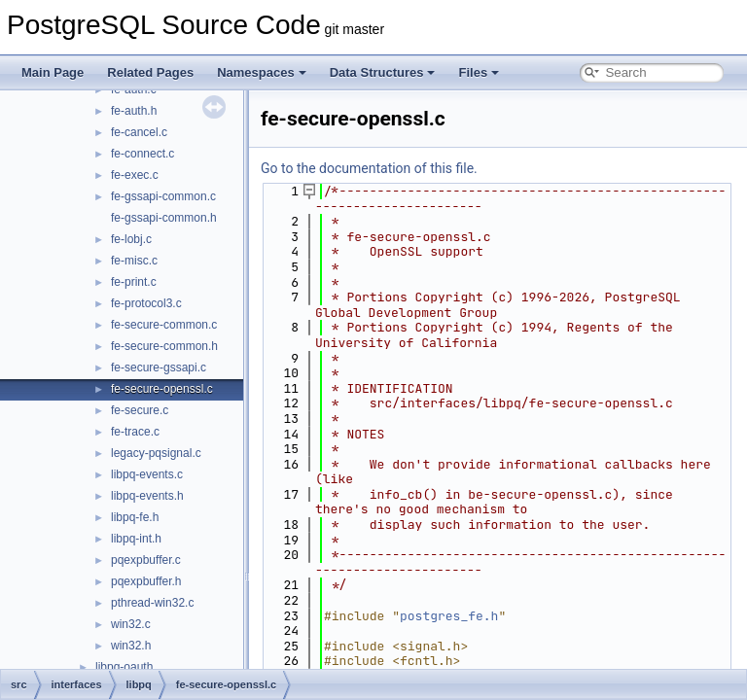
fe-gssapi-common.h (164, 218)
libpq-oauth (124, 667)
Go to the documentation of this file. (369, 168)
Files (479, 72)
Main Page (53, 72)
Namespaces (262, 72)
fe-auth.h (134, 111)
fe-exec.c (135, 175)
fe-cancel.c (139, 132)
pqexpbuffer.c (146, 560)
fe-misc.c (134, 261)
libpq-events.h (147, 496)
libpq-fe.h (135, 517)
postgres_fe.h (449, 616)
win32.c (131, 624)
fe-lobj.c (131, 239)
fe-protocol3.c (146, 303)
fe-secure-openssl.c (162, 389)
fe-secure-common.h (164, 346)
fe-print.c (134, 282)
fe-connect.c (142, 154)
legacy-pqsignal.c (156, 453)
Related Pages (150, 72)
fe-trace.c (135, 432)
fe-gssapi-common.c (163, 196)
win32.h (131, 646)
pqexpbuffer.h (146, 581)
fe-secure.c (140, 410)
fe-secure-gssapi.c (159, 367)
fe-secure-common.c (164, 325)
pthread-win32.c (152, 603)
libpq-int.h (136, 539)
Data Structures (383, 72)
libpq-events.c (147, 474)
